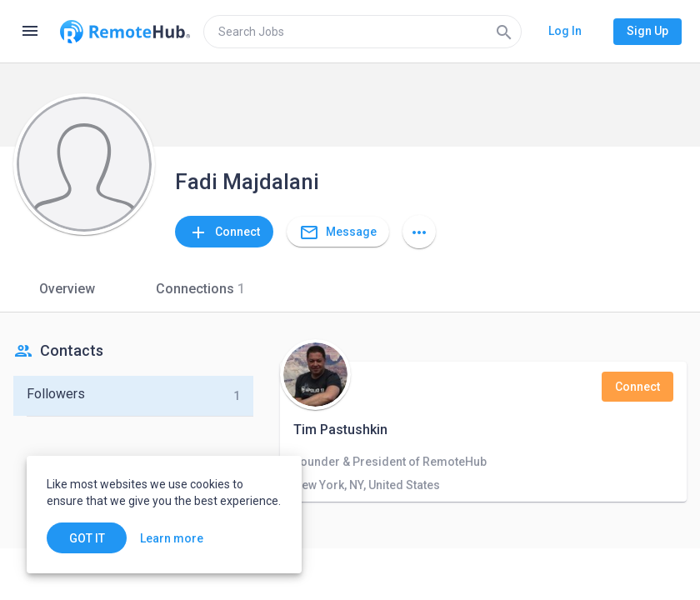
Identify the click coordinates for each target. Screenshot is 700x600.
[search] (362, 32)
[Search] (504, 32)
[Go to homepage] (125, 32)
